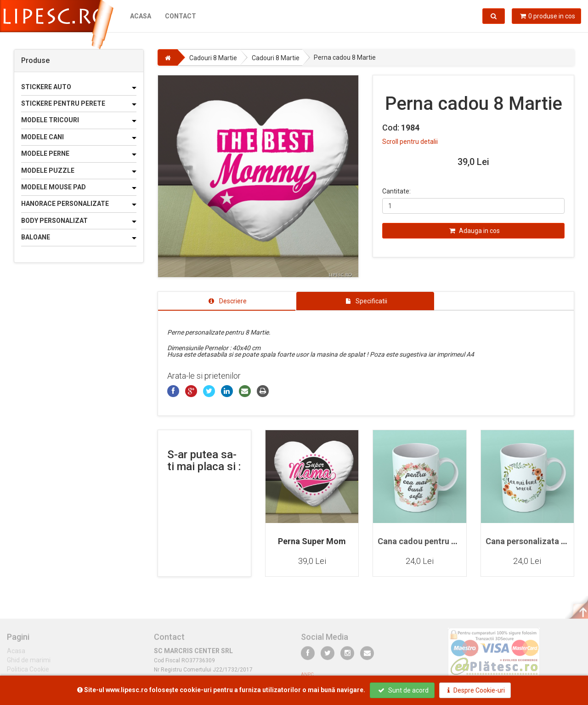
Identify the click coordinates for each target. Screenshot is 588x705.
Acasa (141, 16)
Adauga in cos (475, 231)
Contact (181, 16)
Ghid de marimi (29, 664)
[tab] (227, 301)
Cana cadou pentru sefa (423, 541)
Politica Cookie (28, 673)
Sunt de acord (403, 690)
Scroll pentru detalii (410, 142)
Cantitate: (396, 191)
